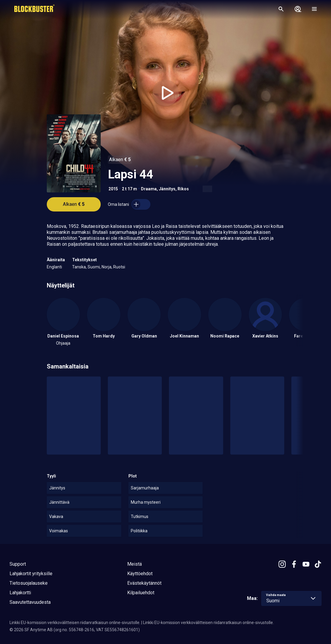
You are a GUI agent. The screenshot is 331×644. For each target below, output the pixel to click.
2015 (113, 189)
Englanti (54, 267)
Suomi (94, 267)
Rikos (183, 189)
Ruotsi (119, 267)
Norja (107, 267)
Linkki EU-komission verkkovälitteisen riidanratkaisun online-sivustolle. (75, 623)
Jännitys (167, 189)
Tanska (79, 267)
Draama (149, 189)
